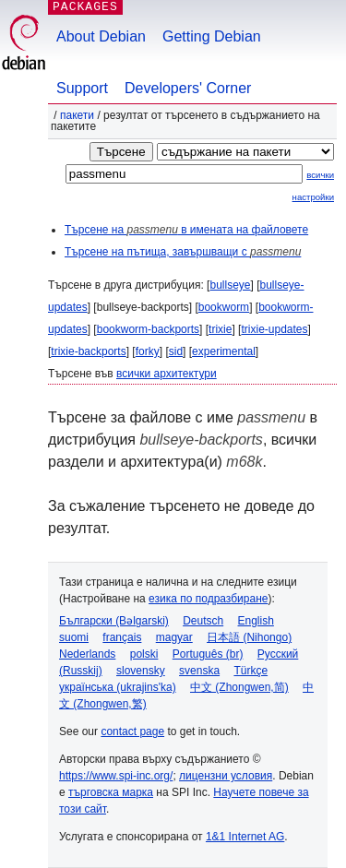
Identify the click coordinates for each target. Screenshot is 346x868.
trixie (220, 329)
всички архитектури (167, 374)
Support (82, 88)
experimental (224, 351)
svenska (199, 671)
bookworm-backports (148, 329)
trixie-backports (88, 351)
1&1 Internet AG (245, 837)
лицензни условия (226, 776)
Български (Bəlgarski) (114, 621)
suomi (74, 637)
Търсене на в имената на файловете (186, 230)
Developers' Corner (188, 88)
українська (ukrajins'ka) (118, 687)
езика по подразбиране (208, 599)
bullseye (230, 285)
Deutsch (203, 621)
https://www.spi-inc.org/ (116, 776)
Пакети (77, 115)
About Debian (101, 36)
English (256, 621)
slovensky (141, 671)
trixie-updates (274, 329)
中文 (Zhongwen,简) (239, 687)
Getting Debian (212, 36)
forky (148, 351)
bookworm (224, 307)
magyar (174, 637)
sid (176, 351)
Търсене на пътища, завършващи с (183, 252)
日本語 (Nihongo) (249, 637)
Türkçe (251, 671)
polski (144, 654)
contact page (132, 731)
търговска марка (111, 792)
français (122, 637)
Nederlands (87, 654)
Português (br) (208, 654)
